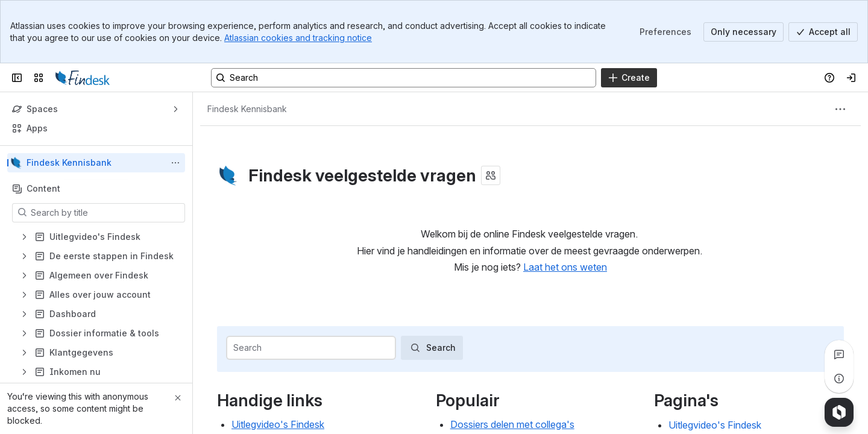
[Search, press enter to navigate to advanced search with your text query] (404, 78)
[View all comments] (839, 354)
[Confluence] (83, 78)
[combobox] (234, 348)
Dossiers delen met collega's (512, 424)
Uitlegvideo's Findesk (278, 424)
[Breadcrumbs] (247, 109)
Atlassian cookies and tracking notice (298, 38)
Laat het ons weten (565, 267)
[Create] (629, 78)
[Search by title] (106, 213)
